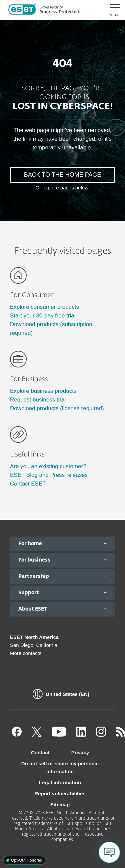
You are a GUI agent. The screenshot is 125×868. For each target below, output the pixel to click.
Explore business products (43, 391)
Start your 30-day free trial (43, 316)
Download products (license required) (57, 408)
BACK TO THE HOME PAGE (63, 175)
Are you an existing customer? (48, 466)
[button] (112, 10)
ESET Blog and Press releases (49, 475)
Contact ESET (28, 484)
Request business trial (38, 400)
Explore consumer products (44, 307)
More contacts (26, 653)
